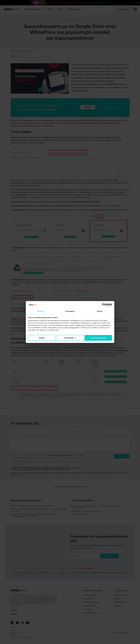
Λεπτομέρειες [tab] (70, 311)
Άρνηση (42, 338)
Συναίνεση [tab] (40, 311)
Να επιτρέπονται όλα (98, 338)
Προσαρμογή (70, 338)
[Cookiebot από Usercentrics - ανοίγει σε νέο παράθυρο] (103, 305)
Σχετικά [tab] (100, 311)
